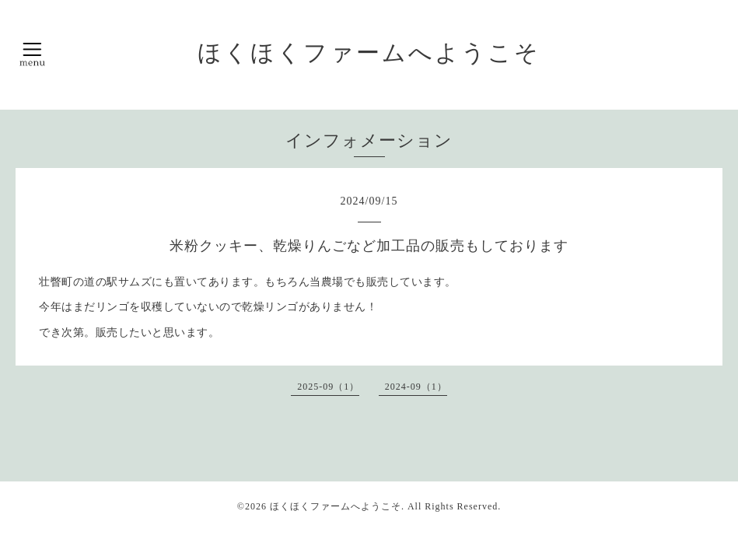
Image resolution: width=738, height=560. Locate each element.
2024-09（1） (416, 387)
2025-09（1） (328, 387)
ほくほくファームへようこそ (369, 52)
